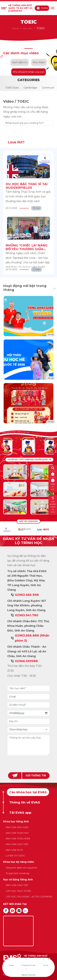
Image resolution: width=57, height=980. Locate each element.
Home (16, 28)
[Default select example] (28, 730)
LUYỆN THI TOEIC (15, 856)
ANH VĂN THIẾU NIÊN (18, 839)
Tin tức (51, 335)
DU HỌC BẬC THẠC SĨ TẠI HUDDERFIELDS (27, 186)
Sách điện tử (20, 62)
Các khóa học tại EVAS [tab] (28, 792)
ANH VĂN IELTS (14, 850)
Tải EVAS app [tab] (20, 813)
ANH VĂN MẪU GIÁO (17, 827)
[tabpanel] (28, 861)
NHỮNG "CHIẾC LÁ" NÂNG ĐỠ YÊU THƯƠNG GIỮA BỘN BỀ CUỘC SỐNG (27, 249)
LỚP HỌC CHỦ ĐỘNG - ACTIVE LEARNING (29, 897)
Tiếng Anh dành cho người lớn (21, 868)
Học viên (28, 28)
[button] (54, 446)
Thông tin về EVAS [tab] (25, 802)
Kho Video (39, 62)
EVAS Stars (12, 88)
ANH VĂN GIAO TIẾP (17, 844)
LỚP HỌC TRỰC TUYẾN (18, 891)
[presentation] (29, 764)
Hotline (43, 8)
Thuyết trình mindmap (17, 873)
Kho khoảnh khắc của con (29, 72)
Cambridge (30, 88)
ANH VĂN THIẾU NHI (17, 833)
